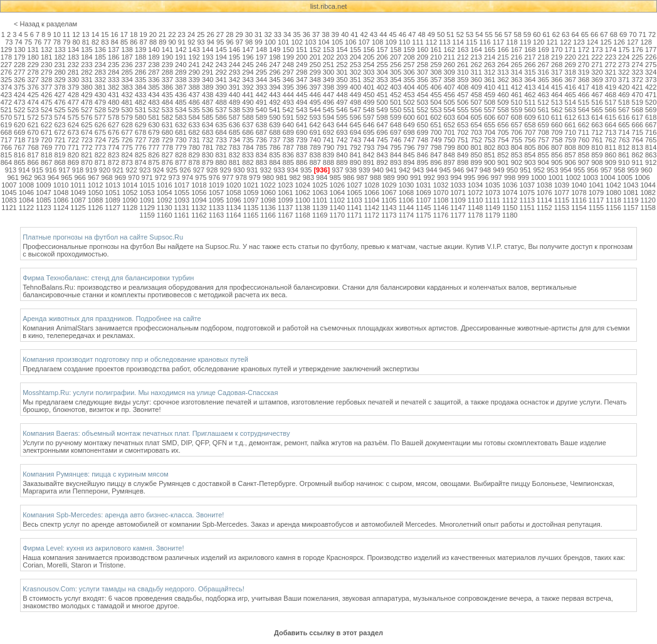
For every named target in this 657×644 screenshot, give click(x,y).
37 (316, 34)
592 (302, 117)
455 (436, 95)
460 (503, 95)
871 (100, 162)
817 (33, 155)
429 (87, 95)
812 (624, 147)
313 (503, 72)
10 (57, 34)
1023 (285, 185)
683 (208, 132)
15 (105, 34)
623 (60, 125)
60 (537, 34)
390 (221, 87)
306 (409, 72)
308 (436, 72)
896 (436, 162)
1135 (251, 208)
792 (355, 147)
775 (127, 147)
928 (212, 170)
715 (638, 132)
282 (87, 72)
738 (288, 140)
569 (651, 110)
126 (619, 42)
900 (490, 162)
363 (517, 80)
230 (46, 65)
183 (73, 57)
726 (127, 140)
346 (288, 80)
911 (638, 162)
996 (483, 177)
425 (33, 95)
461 (517, 95)
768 (33, 147)
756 (530, 140)
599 (396, 117)
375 (19, 87)
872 (113, 162)
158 (396, 50)
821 (87, 155)
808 (570, 147)
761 (597, 140)
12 (76, 34)
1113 (527, 200)
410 (490, 87)
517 (611, 102)
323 (638, 72)
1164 (233, 215)
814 (651, 147)
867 (46, 162)
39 (335, 34)
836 (288, 155)
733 (221, 140)
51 (450, 34)
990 (402, 177)
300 (328, 72)
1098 (268, 200)
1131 (182, 208)
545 (328, 110)
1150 (510, 208)
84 (115, 42)
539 (248, 110)
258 (423, 65)
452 (396, 95)
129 (6, 50)
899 (476, 162)
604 (463, 117)
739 (302, 140)
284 (113, 72)
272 (611, 65)
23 (182, 34)
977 (228, 177)
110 (404, 42)
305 (396, 72)
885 (288, 162)
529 (113, 110)
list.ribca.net (329, 6)
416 (570, 87)
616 (624, 117)
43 (374, 34)
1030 (406, 185)
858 (584, 155)
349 (328, 80)
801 (476, 147)
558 (503, 110)
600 (409, 117)
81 (86, 42)
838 (315, 155)
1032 (441, 185)
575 (73, 117)
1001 (555, 177)
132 (46, 50)
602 (436, 117)
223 (611, 57)
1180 (510, 215)
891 (369, 162)
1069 (423, 193)
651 (436, 125)
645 (355, 125)
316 (544, 72)
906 (570, 162)
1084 (26, 200)
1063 (320, 193)
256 (396, 65)
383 (127, 87)
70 (633, 34)
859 (597, 155)
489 (234, 102)
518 (624, 102)
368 (584, 80)
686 (248, 132)
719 (33, 140)
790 (328, 147)
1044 (648, 185)
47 (412, 34)
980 (268, 177)
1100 (302, 200)
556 (476, 110)
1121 (9, 208)
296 (275, 72)
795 (396, 147)
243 (221, 65)
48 (421, 34)
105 (337, 42)
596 (355, 117)
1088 (95, 200)
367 (570, 80)
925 (172, 170)
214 (490, 57)
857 (570, 155)
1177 (458, 215)
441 (248, 95)
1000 (539, 177)
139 (140, 50)
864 (6, 162)
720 (46, 140)
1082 (648, 193)
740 (315, 140)
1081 (631, 193)
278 (33, 72)
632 (181, 125)
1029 (389, 185)
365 (544, 80)
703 (476, 132)
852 (503, 155)
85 (124, 42)
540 (261, 110)
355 (409, 80)
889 (342, 162)
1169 (320, 215)
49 (431, 34)
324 (651, 72)
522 (19, 110)
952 (539, 170)
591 (288, 117)
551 (409, 110)
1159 (147, 215)
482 (140, 102)
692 (328, 132)
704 (490, 132)
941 (391, 170)
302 (355, 72)
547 (355, 110)
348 (315, 80)
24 (191, 34)
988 (376, 177)
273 (624, 65)
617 (638, 117)
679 (154, 132)
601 (423, 117)
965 (66, 177)
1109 (458, 200)
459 (490, 95)
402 (382, 87)
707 (530, 132)
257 (409, 65)
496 (328, 102)
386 (167, 87)
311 (476, 72)
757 (544, 140)
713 (611, 132)
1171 (354, 215)
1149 (492, 208)
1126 (95, 208)
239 (167, 65)
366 (557, 80)
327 (33, 80)
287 (154, 72)
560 (530, 110)
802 (490, 147)
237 (140, 65)
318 (570, 72)
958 (619, 170)
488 (221, 102)
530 (127, 110)
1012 (95, 185)
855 (544, 155)
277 (19, 72)
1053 (147, 193)
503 (423, 102)
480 (113, 102)
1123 (43, 208)
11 (66, 34)
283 (100, 72)
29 (239, 34)
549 (382, 110)
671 (46, 132)
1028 (372, 185)
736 (261, 140)
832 (234, 155)
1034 (475, 185)
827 (167, 155)
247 (275, 65)
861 (624, 155)
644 (342, 125)
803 (503, 147)
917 (64, 170)
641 (302, 125)
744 (369, 140)
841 (355, 155)
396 (302, 87)
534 (181, 110)
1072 (475, 193)
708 (544, 132)
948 (485, 170)
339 (194, 80)
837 (302, 155)
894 (409, 162)
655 (490, 125)
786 (275, 147)
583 (181, 117)
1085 (43, 200)
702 (463, 132)
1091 (147, 200)
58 (518, 34)
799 (449, 147)
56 (498, 34)
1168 (302, 215)
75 (28, 42)
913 (11, 170)
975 (201, 177)
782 (221, 147)
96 (229, 42)
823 (113, 155)
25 (201, 34)
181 (46, 57)
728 (154, 140)
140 (154, 50)
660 (557, 125)
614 (597, 117)
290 (194, 72)
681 (181, 132)
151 (302, 50)
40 (345, 34)
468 (611, 95)
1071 (458, 193)
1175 (423, 215)
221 (584, 57)
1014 (130, 185)
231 (60, 65)
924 (158, 170)
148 (261, 50)
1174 (406, 215)
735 (248, 140)
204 (355, 57)
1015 (147, 185)
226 (651, 57)
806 (544, 147)
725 (113, 140)
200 (302, 57)
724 (100, 140)
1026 (337, 185)
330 (73, 80)
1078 (579, 193)
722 (73, 140)
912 (651, 162)
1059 (251, 193)
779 (181, 147)
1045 (9, 193)
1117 (596, 200)
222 (597, 57)
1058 (233, 193)
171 (570, 50)
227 (6, 65)
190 (167, 57)
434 (154, 95)
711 (584, 132)
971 (147, 177)
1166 (268, 215)
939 (364, 170)
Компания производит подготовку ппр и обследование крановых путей (135, 359)
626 (100, 125)
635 (221, 125)
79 (66, 42)
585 (208, 117)
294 (248, 72)
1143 (389, 208)
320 (597, 72)
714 (624, 132)
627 (113, 125)
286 (140, 72)
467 (597, 95)
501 (396, 102)
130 (19, 50)
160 (423, 50)
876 (167, 162)
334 (127, 80)
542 (288, 110)
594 (328, 117)
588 (248, 117)
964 (53, 177)
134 (73, 50)
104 (323, 42)
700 (436, 132)
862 (638, 155)
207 (396, 57)
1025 (320, 185)
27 (220, 34)
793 (369, 147)
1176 (441, 215)
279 (46, 72)
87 (144, 42)
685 (234, 132)
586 (221, 117)
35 (297, 34)
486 (194, 102)
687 (261, 132)
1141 (354, 208)
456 (449, 95)
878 (194, 162)
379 (73, 87)
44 (383, 34)
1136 (268, 208)
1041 (596, 185)
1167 (285, 215)
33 (278, 34)
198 (275, 57)
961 (13, 177)
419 (611, 87)
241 (194, 65)
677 (127, 132)
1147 (458, 208)
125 (606, 42)
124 (592, 42)
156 (369, 50)
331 (87, 80)
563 (570, 110)
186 (113, 57)
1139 (320, 208)
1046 (26, 193)
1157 (631, 208)
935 (306, 170)
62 (556, 34)
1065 (354, 193)
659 (544, 125)
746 (396, 140)
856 (557, 155)
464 (557, 95)
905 (557, 162)
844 (396, 155)
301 (342, 72)
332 (100, 80)
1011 (78, 185)
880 (221, 162)
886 (302, 162)
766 (6, 147)
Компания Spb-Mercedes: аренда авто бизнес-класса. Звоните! (123, 515)
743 (355, 140)
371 (624, 80)
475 (46, 102)
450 (369, 95)
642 (315, 125)
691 (315, 132)
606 (490, 117)
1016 (164, 185)
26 (211, 34)
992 (429, 177)
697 (396, 132)
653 (463, 125)
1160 (164, 215)
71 (643, 34)
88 (153, 42)
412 (517, 87)
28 (229, 34)
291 (208, 72)
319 (584, 72)
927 (199, 170)
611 (557, 117)
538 (234, 110)
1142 (372, 208)
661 (570, 125)
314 (517, 72)
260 (449, 65)
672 (60, 132)
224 (624, 57)
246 (261, 65)
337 (167, 80)
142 (181, 50)
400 (355, 87)
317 (557, 72)
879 (208, 162)
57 (508, 34)
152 (315, 50)
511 (530, 102)
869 (73, 162)
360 (476, 80)
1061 (285, 193)
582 (167, 117)
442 (261, 95)
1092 (164, 200)
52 (460, 34)
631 (167, 125)
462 (530, 95)
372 (638, 80)
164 (476, 50)
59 (527, 34)
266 (530, 65)
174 (611, 50)
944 (431, 170)
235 (113, 65)
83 (105, 42)
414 (544, 87)
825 (140, 155)
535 (194, 110)
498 (355, 102)
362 (503, 80)
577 (100, 117)
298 (302, 72)
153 (328, 50)
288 (167, 72)
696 (382, 132)
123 (579, 42)
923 (145, 170)
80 (76, 42)
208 (409, 57)
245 (248, 65)
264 (503, 65)
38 (325, 34)
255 (382, 65)
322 (624, 72)
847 (436, 155)
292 (221, 72)
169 (544, 50)
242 (208, 65)
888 (328, 162)
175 (624, 50)
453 (409, 95)
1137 (285, 208)
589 (261, 117)
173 (597, 50)
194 (221, 57)
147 (248, 50)
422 (651, 87)
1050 (95, 193)
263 (490, 65)
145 (221, 50)
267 (544, 65)
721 (60, 140)
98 (249, 42)
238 (154, 65)
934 (293, 170)
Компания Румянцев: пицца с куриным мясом (95, 474)
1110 (475, 200)
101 (283, 42)
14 (95, 34)
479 (100, 102)
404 (409, 87)
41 (354, 34)
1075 (527, 193)
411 (503, 87)
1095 (216, 200)
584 (194, 117)
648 (396, 125)
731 (194, 140)
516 (597, 102)
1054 (164, 193)
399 (342, 87)
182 (60, 57)
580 (140, 117)
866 (33, 162)
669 (19, 132)
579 (127, 117)
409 (476, 87)
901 (503, 162)
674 (87, 132)
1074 (510, 193)
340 (208, 80)
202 (328, 57)
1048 (61, 193)
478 (87, 102)
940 (377, 170)
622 (46, 125)
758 (557, 140)
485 (181, 102)
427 (60, 95)
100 (270, 42)
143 (194, 50)
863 (651, 155)
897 (449, 162)
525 (60, 110)
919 (91, 170)
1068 (406, 193)
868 (60, 162)
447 (328, 95)
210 (436, 57)
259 (436, 65)
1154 (579, 208)
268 (557, 65)
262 (476, 65)
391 (234, 87)
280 (60, 72)
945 (445, 170)
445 (302, 95)
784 (248, 147)
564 (584, 110)
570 (6, 117)
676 (113, 132)
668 (6, 132)
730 (181, 140)
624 (73, 125)
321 (611, 72)
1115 (562, 200)
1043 (631, 185)
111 (418, 42)
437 (194, 95)
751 (463, 140)
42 (364, 34)
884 (275, 162)
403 (396, 87)
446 (315, 95)
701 (449, 132)
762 (611, 140)
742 (342, 140)
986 (349, 177)
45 (392, 34)
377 (46, 87)
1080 (613, 193)
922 (132, 170)
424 (19, 95)
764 (638, 140)
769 (46, 147)
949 (498, 170)
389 (208, 87)
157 (382, 50)
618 (651, 117)
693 (342, 132)
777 (154, 147)
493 (288, 102)
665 (624, 125)
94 (211, 42)
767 (19, 147)
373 (651, 80)
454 (423, 95)
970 (134, 177)
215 (503, 57)
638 (261, 125)
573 (46, 117)
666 (638, 125)
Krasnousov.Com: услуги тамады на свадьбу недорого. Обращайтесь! (134, 589)
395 (288, 87)
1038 (544, 185)
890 (355, 162)
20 (153, 34)
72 (652, 34)
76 (38, 42)
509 (503, 102)
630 (154, 125)
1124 (61, 208)
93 (201, 42)
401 (369, 87)
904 (544, 162)
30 (249, 34)
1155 (596, 208)
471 (651, 95)
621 (33, 125)
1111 (492, 200)
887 (315, 162)
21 (162, 34)
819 (60, 155)
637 (248, 125)
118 (512, 42)
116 (485, 42)
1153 (562, 208)
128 (646, 42)
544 (315, 110)
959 (633, 170)
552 (423, 110)
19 (143, 34)
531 (140, 110)
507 (476, 102)
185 (100, 57)
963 (39, 177)
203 (342, 57)
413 (530, 87)
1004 (607, 177)
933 (279, 170)
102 (297, 42)
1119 (631, 200)
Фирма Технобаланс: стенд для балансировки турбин (108, 278)
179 (19, 57)
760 (584, 140)
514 (570, 102)
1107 (423, 200)
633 (194, 125)
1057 (216, 193)
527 (87, 110)
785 (261, 147)
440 (234, 95)
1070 (441, 193)
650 (423, 125)
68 (614, 34)
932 (266, 170)
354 (396, 80)
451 (382, 95)
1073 (492, 193)
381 (100, 87)
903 (530, 162)
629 (140, 125)
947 (471, 170)
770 (60, 147)
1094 (199, 200)
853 (517, 155)
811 (611, 147)
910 (624, 162)
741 (328, 140)
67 (604, 34)
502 (409, 102)
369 (597, 80)
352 (369, 80)
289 (181, 72)
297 (288, 72)
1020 (233, 185)
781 (208, 147)
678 (140, 132)
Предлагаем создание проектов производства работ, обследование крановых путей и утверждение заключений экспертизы (221, 369)
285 (127, 72)
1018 (199, 185)
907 (584, 162)
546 (342, 110)
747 (409, 140)
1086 (61, 200)
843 (382, 155)
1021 (251, 185)
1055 (182, 193)
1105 (389, 200)
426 (46, 95)
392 (248, 87)
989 (389, 177)
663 (597, 125)
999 (523, 177)
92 (191, 42)
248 (288, 65)
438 (208, 95)
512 (544, 102)
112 (431, 42)
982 (295, 177)
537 (221, 110)
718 (19, 140)
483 (154, 102)
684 (221, 132)
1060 (268, 193)
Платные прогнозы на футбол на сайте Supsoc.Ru (103, 237)
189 (154, 57)
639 (275, 125)
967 (93, 177)
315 (530, 72)
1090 (130, 200)
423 (6, 95)
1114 (544, 200)
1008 (26, 185)
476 (60, 102)
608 (517, 117)
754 (503, 140)
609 (530, 117)
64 (575, 34)
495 (315, 102)
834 (261, 155)
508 (490, 102)
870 (87, 162)
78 (57, 42)
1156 (613, 208)
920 (105, 170)
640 (288, 125)
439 (221, 95)
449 (355, 95)
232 (73, 65)
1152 (544, 208)
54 (479, 34)
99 (258, 42)
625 (87, 125)
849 (463, 155)
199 (288, 57)
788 (302, 147)
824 (127, 155)
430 (100, 95)
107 (364, 42)
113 (444, 42)
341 (221, 80)
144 (208, 50)
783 (234, 147)
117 (498, 42)
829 (194, 155)
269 (570, 65)
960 (646, 170)
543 (302, 110)
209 (423, 57)
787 (288, 147)
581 (154, 117)
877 (181, 162)
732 (208, 140)
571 (19, 117)
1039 (562, 185)
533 (167, 110)
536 (208, 110)
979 (255, 177)
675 (100, 132)
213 (476, 57)
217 (530, 57)
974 (187, 177)
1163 (216, 215)
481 (127, 102)
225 (638, 57)
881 (234, 162)
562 (557, 110)
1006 (642, 177)
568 (638, 110)
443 (275, 95)
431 (113, 95)
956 (592, 170)
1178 (475, 215)
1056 (199, 193)
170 (557, 50)
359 (463, 80)
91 (182, 42)
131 (33, 50)
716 (651, 132)
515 (584, 102)
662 (584, 125)
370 (611, 80)
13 (85, 34)
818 (46, 155)
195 (234, 57)
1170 (337, 215)
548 (369, 110)
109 (391, 42)
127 (633, 42)
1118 (613, 200)
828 (181, 155)
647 (382, 125)
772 (87, 147)
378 (60, 87)
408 (463, 87)
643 (328, 125)
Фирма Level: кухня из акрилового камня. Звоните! (103, 548)
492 (275, 102)
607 (503, 117)
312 (490, 72)
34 (287, 34)
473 (19, 102)
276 (6, 72)
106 (350, 42)
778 (167, 147)
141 (167, 50)
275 (651, 65)
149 (275, 50)
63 (565, 34)
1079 (596, 193)
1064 (337, 193)
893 (396, 162)
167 (517, 50)
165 (490, 50)
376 (33, 87)
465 (570, 95)
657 (517, 125)
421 (638, 87)
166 (503, 50)
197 (261, 57)
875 (154, 162)
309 (449, 72)
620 (19, 125)
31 (258, 34)
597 (369, 117)
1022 (268, 185)
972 (160, 177)
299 (315, 72)
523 (33, 110)
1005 (625, 177)
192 (194, 57)
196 (248, 57)
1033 (458, 185)
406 (436, 87)
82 (95, 42)
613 (584, 117)
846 (423, 155)
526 (73, 110)
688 (275, 132)
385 (154, 87)
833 (248, 155)
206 (382, 57)
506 (463, 102)
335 (140, 80)
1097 (251, 200)
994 (456, 177)
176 (638, 50)
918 (78, 170)
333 (113, 80)
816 (19, 155)
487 (208, 102)
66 (594, 34)
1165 (251, 215)
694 (355, 132)
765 (651, 140)
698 (409, 132)
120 (539, 42)
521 (6, 110)
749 (436, 140)
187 (127, 57)
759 (570, 140)
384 (140, 87)
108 (377, 42)
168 (530, 50)
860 (611, 155)
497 (342, 102)
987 (362, 177)
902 (517, 162)
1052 (130, 193)
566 (611, 110)
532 (154, 110)
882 (248, 162)
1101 (320, 200)
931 (252, 170)
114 (458, 42)
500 (382, 102)
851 (490, 155)
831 (221, 155)
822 (100, 155)
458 (476, 95)
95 (220, 42)
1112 (510, 200)
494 (302, 102)
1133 (216, 208)
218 (544, 57)
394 (275, 87)
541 (275, 110)
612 (570, 117)
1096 (233, 200)
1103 (354, 200)
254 (369, 65)
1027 (354, 185)
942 (404, 170)
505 (449, 102)
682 (194, 132)
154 (342, 50)
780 (194, 147)
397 (315, 87)
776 (140, 147)
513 (557, 102)
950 (512, 170)
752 (476, 140)
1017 (182, 185)
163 (463, 50)
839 (328, 155)
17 (124, 34)
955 (579, 170)
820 (73, 155)
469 (624, 95)
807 (557, 147)
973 (174, 177)
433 (140, 95)
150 (288, 50)
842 (369, 155)
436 (181, 95)
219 (557, 57)
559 (517, 110)
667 (651, 125)
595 (342, 117)
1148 (475, 208)
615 (611, 117)
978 (241, 177)
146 (234, 50)
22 (172, 34)
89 (162, 42)
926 (185, 170)
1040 (579, 185)
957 (606, 170)
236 (127, 65)
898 (463, 162)
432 (127, 95)
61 (546, 34)
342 (234, 80)
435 (167, 95)
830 (208, 155)
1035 (492, 185)
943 (418, 170)
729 (167, 140)
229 (33, 65)
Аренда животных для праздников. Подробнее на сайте (112, 319)
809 (584, 147)
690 (302, 132)
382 (113, 87)
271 (597, 65)
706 (517, 132)
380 (87, 87)
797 (423, 147)
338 (181, 80)
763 (624, 140)
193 (208, 57)
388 (194, 87)
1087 (78, 200)
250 (315, 65)
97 (239, 42)
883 (261, 162)
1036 (510, 185)
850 (476, 155)
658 (530, 125)
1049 (78, 193)
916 (51, 170)
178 (6, 57)
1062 (302, 193)
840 (342, 155)
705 (503, 132)
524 (46, 110)
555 (463, 110)
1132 (199, 208)
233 (87, 65)
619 (6, 125)
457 (463, 95)
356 (423, 80)
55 (489, 34)
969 (120, 177)
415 (557, 87)
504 (436, 102)
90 (172, 42)
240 (181, 65)
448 (342, 95)
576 (87, 117)
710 (570, 132)
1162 (199, 215)
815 (6, 155)
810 (597, 147)
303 (369, 72)
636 (234, 125)
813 (638, 147)
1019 (216, 185)
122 (565, 42)
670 (33, 132)
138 (127, 50)
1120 (648, 200)
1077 (562, 193)
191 (181, 57)
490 (248, 102)
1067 (389, 193)
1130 (164, 208)
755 (517, 140)
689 (288, 132)
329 (60, 80)
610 (544, 117)
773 (100, 147)
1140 (337, 208)
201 (315, 57)
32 (268, 34)
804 (517, 147)
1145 (423, 208)
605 (476, 117)
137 (113, 50)
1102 (337, 200)
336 (154, 80)
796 (409, 147)
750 (449, 140)
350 (342, 80)
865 (19, 162)
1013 (112, 185)
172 (584, 50)
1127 (112, 208)
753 (490, 140)
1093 (182, 200)
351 (355, 80)
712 (597, 132)
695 (369, 132)
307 (423, 72)
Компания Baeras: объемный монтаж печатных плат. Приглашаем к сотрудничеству (156, 433)
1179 (492, 215)
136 (100, 50)
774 (113, 147)
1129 (147, 208)
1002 (573, 177)
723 (87, 140)
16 (114, 34)
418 (597, 87)
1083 (9, 200)
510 (517, 102)
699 (423, 132)
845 (409, 155)
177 (651, 50)
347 (302, 80)
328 (46, 80)
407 (449, 87)
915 (38, 170)
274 (638, 65)
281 (73, 72)
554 (449, 110)
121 (552, 42)
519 (638, 102)
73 (9, 42)
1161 (182, 215)
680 (167, 132)
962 (26, 177)
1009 (43, 185)
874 (140, 162)
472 (6, 102)
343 (248, 80)
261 (463, 65)
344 (261, 80)
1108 (441, 200)
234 (100, 65)
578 (113, 117)
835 (275, 155)
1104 (372, 200)
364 (530, 80)
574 (60, 117)
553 (436, 110)
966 (80, 177)
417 (584, 87)
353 (382, 80)
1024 (302, 185)
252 (342, 65)
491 (261, 102)
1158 (648, 208)
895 (423, 162)
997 (497, 177)
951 (525, 170)
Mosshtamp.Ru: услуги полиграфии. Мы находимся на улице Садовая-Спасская (150, 393)
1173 (389, 215)
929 (225, 170)
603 (449, 117)
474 (33, 102)
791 (342, 147)
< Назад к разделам (45, 24)
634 (208, 125)
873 (127, 162)
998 (510, 177)
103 (310, 42)
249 (302, 65)
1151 (527, 208)
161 (436, 50)
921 (118, 170)
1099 (285, 200)
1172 (372, 215)
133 (60, 50)
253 (355, 65)
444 (288, 95)
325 (6, 80)
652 (449, 125)
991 (416, 177)
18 (134, 34)
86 (134, 42)
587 (234, 117)
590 (275, 117)
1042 (613, 185)
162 (449, 50)
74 (19, 42)
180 (33, 57)
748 (423, 140)
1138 (302, 208)
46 (402, 34)
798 (436, 147)
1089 (112, 200)
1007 (9, 185)
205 (369, 57)
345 (275, 80)
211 (449, 57)
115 (471, 42)
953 (552, 170)
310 (463, 72)
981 (281, 177)
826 (154, 155)
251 (328, 65)
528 (100, 110)
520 (651, 102)
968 (107, 177)
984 (322, 177)
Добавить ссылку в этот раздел (328, 633)
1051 (112, 193)
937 (337, 170)
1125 (78, 208)
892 (382, 162)
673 (73, 132)
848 (449, 155)
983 (308, 177)
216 (517, 57)
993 (443, 177)
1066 (372, 193)
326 (19, 80)
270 (584, 65)
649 (409, 125)
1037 (527, 185)
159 (409, 50)
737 (275, 140)
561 (544, 110)
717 (6, 140)
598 (382, 117)
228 (19, 65)
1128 (130, 208)
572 (33, 117)
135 (87, 50)
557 (490, 110)
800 (463, 147)
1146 (441, 208)
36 (307, 34)
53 (470, 34)
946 (458, 170)
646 (369, 125)
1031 (423, 185)
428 (73, 95)
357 (436, 80)
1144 (406, 208)
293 (234, 72)
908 (597, 162)
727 (140, 140)
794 (382, 147)
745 (382, 140)
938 (351, 170)
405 (423, 87)
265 (517, 65)
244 (234, 65)
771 (73, 147)
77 (47, 42)
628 (127, 125)
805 (530, 147)
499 (369, 102)
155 (355, 50)
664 (611, 125)
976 (214, 177)
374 (6, 87)
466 (584, 95)
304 (382, 72)
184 (87, 57)
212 (463, 57)
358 (449, 80)
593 (315, 117)
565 (597, 110)
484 (167, 102)
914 (24, 170)
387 (181, 87)
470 (638, 95)
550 (396, 110)
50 (441, 34)
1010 (61, 185)
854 (530, 155)
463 (544, 95)
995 (470, 177)
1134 (233, 208)
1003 (590, 177)
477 (73, 102)
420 (624, 87)
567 (624, 110)
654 (476, 125)
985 (335, 177)
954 (565, 170)
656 (503, 125)
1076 (544, 193)
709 (557, 132)
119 (525, 42)
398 (328, 87)
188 (140, 57)
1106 (406, 200)
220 (570, 57)
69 (623, 34)
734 (234, 140)
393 (261, 87)
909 (611, 162)
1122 (26, 208)
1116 (579, 200)
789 (315, 147)
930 (239, 170)
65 (585, 34)
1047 (43, 193)
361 (490, 80)
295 (261, 72)
